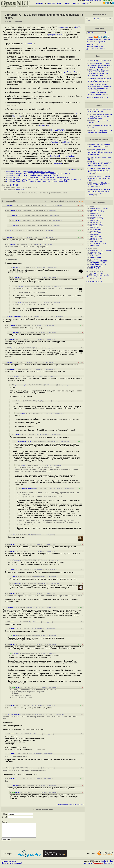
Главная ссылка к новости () (30, 172)
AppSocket (56, 142)
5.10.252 (101, 278)
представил (63, 27)
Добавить (88, 866)
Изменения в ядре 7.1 (94, 281)
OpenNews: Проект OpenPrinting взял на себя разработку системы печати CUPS (38, 177)
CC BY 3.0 (14, 185)
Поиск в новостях (93, 44)
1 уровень (51, 201)
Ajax (45, 201)
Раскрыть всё (73, 201)
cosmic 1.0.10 (96, 233)
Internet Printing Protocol (70, 72)
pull (101, 273)
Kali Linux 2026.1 (97, 266)
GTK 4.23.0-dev (97, 229)
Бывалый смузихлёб (14, 317)
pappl (18, 190)
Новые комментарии (95, 47)
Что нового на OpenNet (96, 42)
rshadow (18, 583)
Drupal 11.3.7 (96, 214)
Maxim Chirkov (107, 864)
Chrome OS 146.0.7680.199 (101, 250)
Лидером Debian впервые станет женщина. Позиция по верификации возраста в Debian (99, 192)
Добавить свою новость (96, 49)
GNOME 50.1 (96, 240)
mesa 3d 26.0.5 (97, 224)
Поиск (84, 3)
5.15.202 (94, 278)
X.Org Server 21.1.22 (99, 243)
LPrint (77, 113)
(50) (15, 201)
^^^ (33, 244)
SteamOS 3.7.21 (97, 252)
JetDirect (66, 142)
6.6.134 (89, 277)
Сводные (106, 40)
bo (10, 231)
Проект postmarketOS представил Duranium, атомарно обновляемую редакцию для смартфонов (100, 87)
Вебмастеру (108, 866)
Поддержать (98, 866)
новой (25, 44)
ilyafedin (15, 268)
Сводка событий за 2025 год (98, 97)
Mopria (50, 126)
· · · (50, 205)
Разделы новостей (94, 40)
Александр (16, 560)
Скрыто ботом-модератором (34, 205)
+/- (66, 201)
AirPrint (42, 126)
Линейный (60, 201)
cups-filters (57, 163)
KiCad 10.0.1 (96, 221)
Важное (99, 56)
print (23, 190)
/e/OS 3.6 (94, 259)
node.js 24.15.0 (97, 217)
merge (97, 273)
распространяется (56, 35)
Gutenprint (17, 116)
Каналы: (90, 37)
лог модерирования (78, 805)
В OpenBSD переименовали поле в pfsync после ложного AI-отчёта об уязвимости (100, 164)
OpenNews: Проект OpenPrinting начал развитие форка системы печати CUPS (37, 181)
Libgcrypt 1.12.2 (97, 215)
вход (91, 1)
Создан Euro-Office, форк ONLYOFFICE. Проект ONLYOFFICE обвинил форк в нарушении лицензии (99, 73)
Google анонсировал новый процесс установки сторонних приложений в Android (99, 80)
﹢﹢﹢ (46, 205)
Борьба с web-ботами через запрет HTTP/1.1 (99, 111)
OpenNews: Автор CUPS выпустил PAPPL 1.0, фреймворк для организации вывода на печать (43, 179)
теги (89, 3)
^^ (31, 244)
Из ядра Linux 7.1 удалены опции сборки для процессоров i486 (99, 178)
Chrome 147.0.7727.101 (100, 208)
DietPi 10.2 (95, 268)
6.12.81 (106, 275)
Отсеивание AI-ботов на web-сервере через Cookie (100, 131)
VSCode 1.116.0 (97, 219)
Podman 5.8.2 (96, 236)
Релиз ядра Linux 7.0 (99, 61)
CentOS (96, 19)
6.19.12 (94, 275)
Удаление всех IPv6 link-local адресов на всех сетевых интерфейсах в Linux (100, 116)
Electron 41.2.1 (96, 210)
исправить (72, 169)
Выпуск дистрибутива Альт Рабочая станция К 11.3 (99, 145)
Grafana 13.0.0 (96, 238)
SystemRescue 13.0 (98, 264)
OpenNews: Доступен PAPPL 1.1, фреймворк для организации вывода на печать (38, 174)
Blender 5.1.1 (96, 235)
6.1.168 (95, 277)
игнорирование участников (64, 805)
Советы (99, 105)
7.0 (92, 273)
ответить (29, 237)
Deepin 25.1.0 (96, 257)
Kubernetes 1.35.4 (98, 212)
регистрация (98, 1)
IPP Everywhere (58, 130)
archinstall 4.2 (96, 222)
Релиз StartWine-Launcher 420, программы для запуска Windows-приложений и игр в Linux (99, 171)
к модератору (58, 205)
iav (14, 535)
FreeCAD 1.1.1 (96, 228)
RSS (81, 201)
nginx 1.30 (95, 245)
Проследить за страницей (12, 866)
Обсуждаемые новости (99, 140)
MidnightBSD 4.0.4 (98, 263)
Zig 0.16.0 (95, 231)
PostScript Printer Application (62, 156)
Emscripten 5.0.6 (97, 226)
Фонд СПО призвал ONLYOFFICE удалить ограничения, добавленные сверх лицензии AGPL (100, 152)
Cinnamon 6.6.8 (97, 242)
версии (31, 44)
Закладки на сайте (9, 864)
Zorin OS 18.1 (96, 254)
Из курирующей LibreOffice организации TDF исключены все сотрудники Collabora (100, 65)
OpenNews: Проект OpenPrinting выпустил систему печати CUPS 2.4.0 (34, 175)
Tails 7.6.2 (95, 256)
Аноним (10, 205)
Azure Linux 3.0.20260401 (100, 261)
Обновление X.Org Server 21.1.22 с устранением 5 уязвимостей (99, 185)
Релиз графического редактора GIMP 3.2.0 (97, 94)
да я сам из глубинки (22, 385)
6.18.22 (100, 275)
